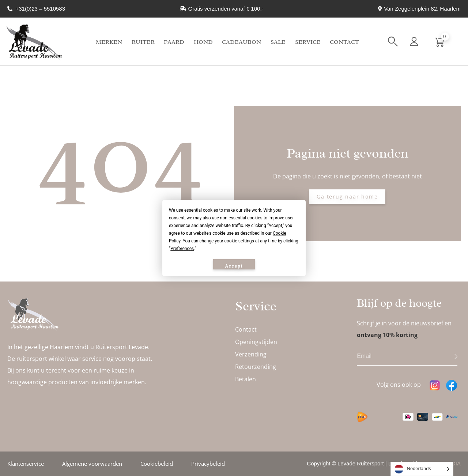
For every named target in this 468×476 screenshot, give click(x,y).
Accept (234, 266)
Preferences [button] (182, 249)
